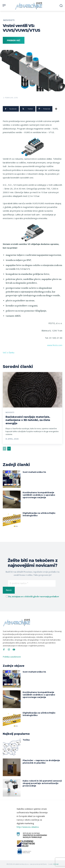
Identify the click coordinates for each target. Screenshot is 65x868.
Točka (26, 740)
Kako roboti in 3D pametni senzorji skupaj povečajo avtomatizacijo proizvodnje (42, 783)
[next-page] (9, 449)
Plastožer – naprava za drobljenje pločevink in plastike (41, 762)
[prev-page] (5, 449)
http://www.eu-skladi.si (28, 827)
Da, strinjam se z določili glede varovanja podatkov (34, 597)
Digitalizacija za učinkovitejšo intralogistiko (39, 514)
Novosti (9, 20)
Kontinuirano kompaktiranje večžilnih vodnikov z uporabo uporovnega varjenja (39, 495)
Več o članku (9, 352)
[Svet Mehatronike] (29, 6)
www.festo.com (55, 345)
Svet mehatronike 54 (34, 472)
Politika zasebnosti (12, 657)
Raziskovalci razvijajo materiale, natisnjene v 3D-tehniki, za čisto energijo (28, 420)
